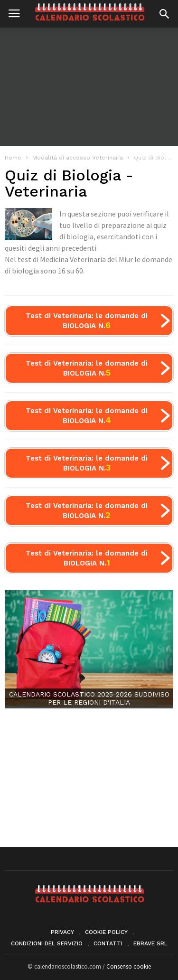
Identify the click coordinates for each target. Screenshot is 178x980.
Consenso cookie (129, 966)
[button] (164, 14)
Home (13, 158)
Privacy (62, 932)
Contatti (108, 943)
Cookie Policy (106, 932)
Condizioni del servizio (47, 943)
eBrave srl (150, 943)
